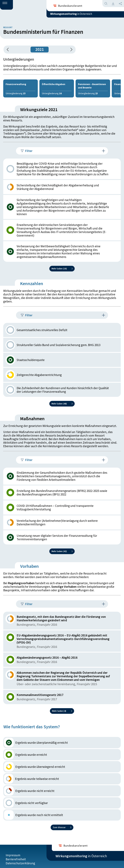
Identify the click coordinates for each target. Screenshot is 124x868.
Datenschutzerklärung (20, 860)
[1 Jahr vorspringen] (70, 50)
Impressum (13, 852)
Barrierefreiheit (16, 856)
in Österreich (81, 16)
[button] (6, 5)
